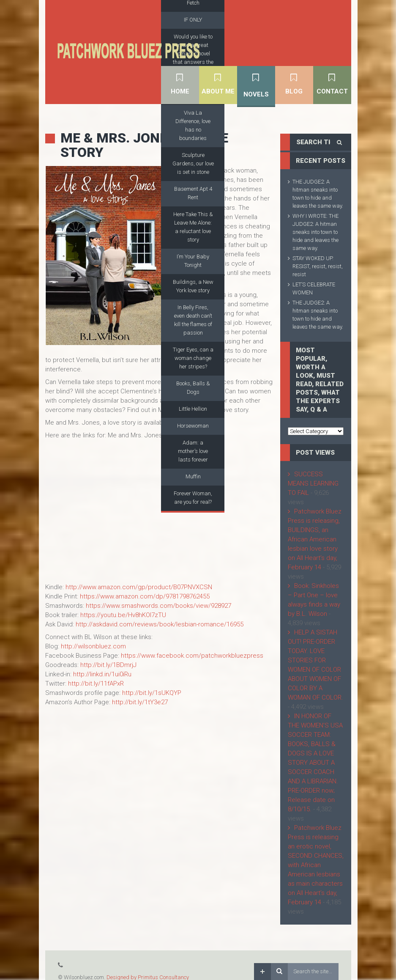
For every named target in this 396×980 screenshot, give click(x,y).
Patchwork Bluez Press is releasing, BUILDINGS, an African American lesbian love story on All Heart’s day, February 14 (315, 535)
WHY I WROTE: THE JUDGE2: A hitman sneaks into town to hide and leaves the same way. (315, 227)
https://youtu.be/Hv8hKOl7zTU (123, 610)
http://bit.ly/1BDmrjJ (108, 660)
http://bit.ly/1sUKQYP (152, 688)
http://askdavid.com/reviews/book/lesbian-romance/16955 (160, 620)
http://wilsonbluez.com (93, 642)
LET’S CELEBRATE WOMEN (314, 284)
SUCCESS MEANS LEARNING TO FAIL (313, 479)
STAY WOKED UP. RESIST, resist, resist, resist (318, 262)
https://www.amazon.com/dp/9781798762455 (145, 592)
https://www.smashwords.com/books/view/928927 (158, 601)
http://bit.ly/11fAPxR (96, 679)
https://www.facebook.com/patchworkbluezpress (192, 651)
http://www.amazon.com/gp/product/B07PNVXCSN (139, 582)
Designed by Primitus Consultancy (148, 975)
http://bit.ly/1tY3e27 (140, 697)
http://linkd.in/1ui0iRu (102, 670)
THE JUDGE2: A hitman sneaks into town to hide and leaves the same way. (318, 189)
